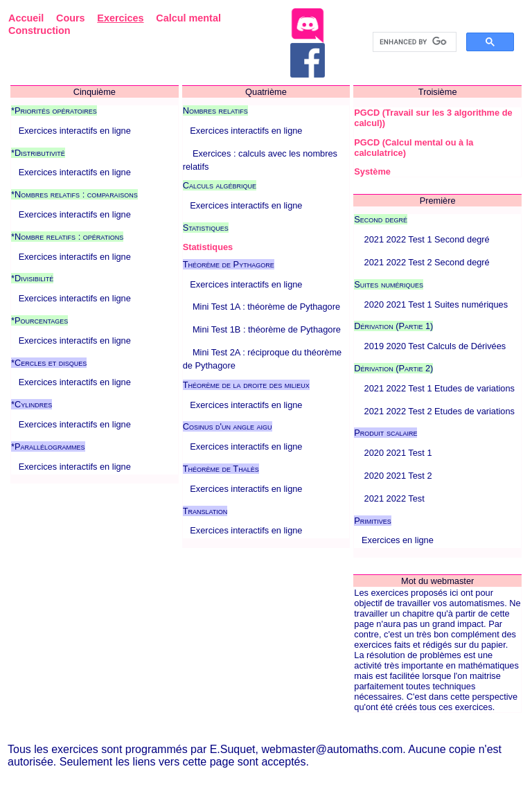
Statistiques (208, 247)
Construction (39, 30)
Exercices (120, 18)
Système (372, 171)
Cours (71, 18)
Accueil (26, 18)
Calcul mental (188, 18)
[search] (413, 42)
